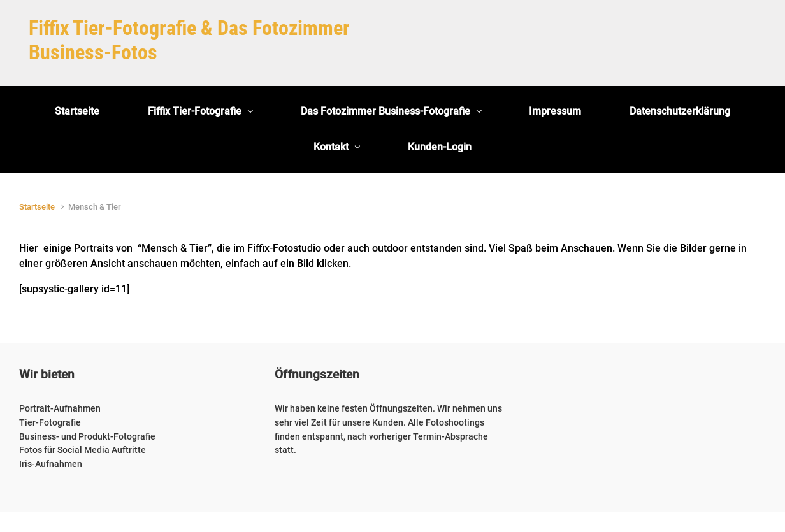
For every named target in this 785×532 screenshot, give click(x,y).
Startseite (37, 207)
